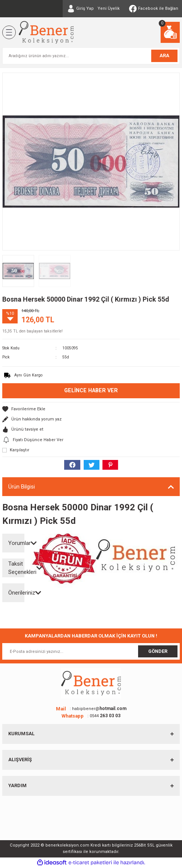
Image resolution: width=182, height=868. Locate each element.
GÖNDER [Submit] (158, 651)
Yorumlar (16, 543)
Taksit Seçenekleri (16, 568)
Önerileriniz (16, 593)
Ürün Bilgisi (22, 487)
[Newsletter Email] (91, 651)
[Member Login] (80, 9)
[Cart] (170, 32)
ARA (164, 55)
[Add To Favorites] (91, 409)
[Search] (91, 56)
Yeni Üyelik (109, 8)
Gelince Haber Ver (91, 391)
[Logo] (46, 32)
